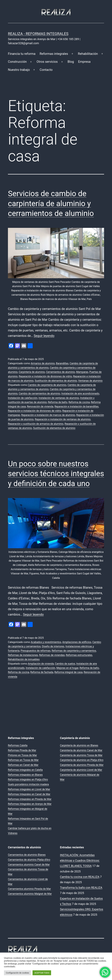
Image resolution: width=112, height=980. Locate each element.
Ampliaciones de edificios (77, 642)
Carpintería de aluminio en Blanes (79, 745)
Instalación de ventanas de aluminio (59, 398)
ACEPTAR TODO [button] (42, 973)
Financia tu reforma (22, 54)
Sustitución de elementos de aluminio (56, 381)
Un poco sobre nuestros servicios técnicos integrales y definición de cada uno (56, 474)
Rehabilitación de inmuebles (24, 659)
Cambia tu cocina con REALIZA (80, 877)
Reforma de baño (58, 402)
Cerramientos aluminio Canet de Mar (29, 865)
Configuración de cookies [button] (17, 973)
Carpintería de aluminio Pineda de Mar (82, 765)
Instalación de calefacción (23, 398)
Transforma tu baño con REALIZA (81, 888)
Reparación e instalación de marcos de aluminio (48, 415)
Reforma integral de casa (69, 672)
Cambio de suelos (65, 664)
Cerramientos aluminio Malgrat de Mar (30, 894)
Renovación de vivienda (40, 406)
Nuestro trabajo (19, 70)
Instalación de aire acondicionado (80, 394)
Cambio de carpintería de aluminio (47, 385)
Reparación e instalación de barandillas (76, 406)
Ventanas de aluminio (90, 381)
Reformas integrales (54, 54)
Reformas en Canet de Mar (23, 765)
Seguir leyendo (44, 336)
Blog (71, 62)
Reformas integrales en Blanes (25, 775)
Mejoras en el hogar (67, 668)
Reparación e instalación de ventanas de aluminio (63, 419)
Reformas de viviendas (52, 655)
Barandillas (62, 363)
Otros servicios (47, 62)
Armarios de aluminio (43, 363)
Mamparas (82, 372)
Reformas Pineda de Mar (22, 750)
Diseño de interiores (53, 646)
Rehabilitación (88, 54)
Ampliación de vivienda (41, 664)
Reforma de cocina (79, 402)
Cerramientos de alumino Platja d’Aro (29, 860)
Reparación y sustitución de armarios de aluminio (36, 424)
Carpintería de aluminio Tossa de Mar (81, 755)
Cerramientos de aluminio (60, 372)
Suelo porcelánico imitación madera (28, 784)
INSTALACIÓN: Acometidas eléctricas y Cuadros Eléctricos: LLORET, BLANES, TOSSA (80, 860)
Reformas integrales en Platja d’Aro (28, 779)
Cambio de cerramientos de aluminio (39, 394)
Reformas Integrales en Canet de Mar (29, 794)
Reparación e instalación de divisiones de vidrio (45, 376)
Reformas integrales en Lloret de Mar (29, 789)
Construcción (17, 62)
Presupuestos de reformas (36, 651)
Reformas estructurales (79, 655)
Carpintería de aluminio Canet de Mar (81, 750)
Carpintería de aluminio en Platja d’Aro (82, 760)
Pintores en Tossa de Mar (22, 755)
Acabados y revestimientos (46, 642)
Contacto (46, 70)
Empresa (84, 62)
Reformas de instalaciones (23, 655)
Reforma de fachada (42, 672)
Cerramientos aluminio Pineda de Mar (29, 889)
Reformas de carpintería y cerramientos (74, 651)
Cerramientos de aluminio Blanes (27, 855)
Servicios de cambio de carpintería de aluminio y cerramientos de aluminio (51, 203)
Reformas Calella (18, 745)
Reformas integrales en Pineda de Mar (30, 799)
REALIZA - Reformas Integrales (38, 34)
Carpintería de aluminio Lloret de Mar (81, 770)
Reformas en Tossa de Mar (23, 760)
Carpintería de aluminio (32, 372)
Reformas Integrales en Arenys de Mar (30, 804)
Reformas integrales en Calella (25, 770)
